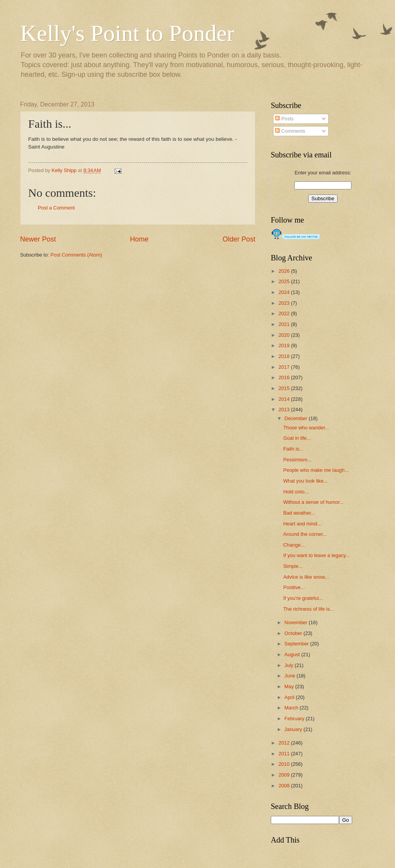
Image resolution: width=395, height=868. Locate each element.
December (296, 418)
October (294, 633)
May (290, 686)
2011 (285, 754)
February (295, 719)
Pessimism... (297, 460)
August (293, 654)
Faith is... (293, 449)
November (296, 622)
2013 (285, 410)
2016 (285, 377)
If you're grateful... (303, 598)
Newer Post (38, 239)
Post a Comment (56, 208)
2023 (285, 303)
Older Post (239, 239)
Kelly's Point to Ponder (127, 33)
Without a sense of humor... (313, 502)
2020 (285, 335)
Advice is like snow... (306, 577)
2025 (285, 281)
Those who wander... (306, 428)
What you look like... (305, 481)
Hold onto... (296, 492)
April (290, 697)
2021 (285, 324)
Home (139, 239)
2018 (285, 356)
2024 (285, 292)
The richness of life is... (309, 609)
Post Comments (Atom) (76, 255)
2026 (285, 271)
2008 (285, 786)
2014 (285, 399)
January (294, 729)
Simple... (293, 566)
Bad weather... (299, 513)
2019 (285, 345)
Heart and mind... (302, 524)
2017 (285, 367)
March (292, 708)
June (290, 676)
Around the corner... (305, 534)
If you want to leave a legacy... (316, 555)
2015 (285, 388)
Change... (294, 545)
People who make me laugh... (316, 470)
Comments (290, 131)
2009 (285, 775)
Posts (284, 119)
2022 (285, 313)
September (297, 644)
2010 (285, 764)
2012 (285, 743)
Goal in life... (297, 438)
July (289, 665)
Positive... (294, 587)
